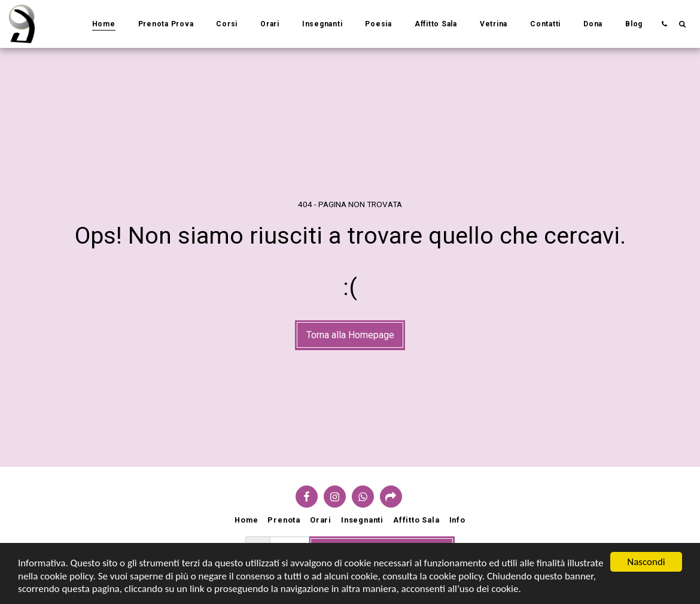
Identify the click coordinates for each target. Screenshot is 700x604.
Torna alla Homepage (350, 335)
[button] (664, 24)
